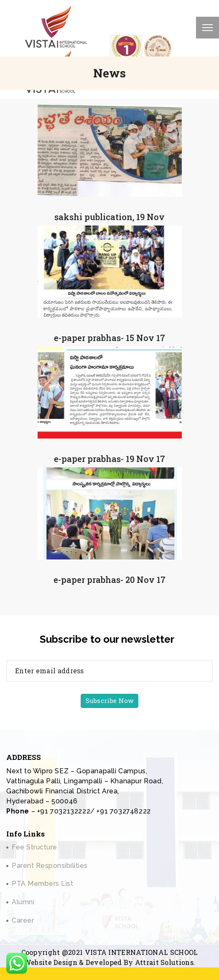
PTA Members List (42, 884)
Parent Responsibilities (50, 866)
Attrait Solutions (164, 962)
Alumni (23, 902)
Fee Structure (34, 847)
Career (23, 920)
